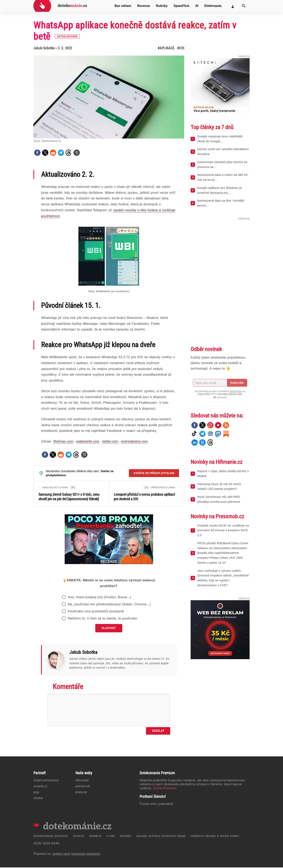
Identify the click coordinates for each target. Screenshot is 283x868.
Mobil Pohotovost (46, 781)
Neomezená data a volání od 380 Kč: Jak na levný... (223, 177)
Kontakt (126, 836)
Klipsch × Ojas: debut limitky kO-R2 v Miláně (223, 473)
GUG (36, 793)
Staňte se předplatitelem (154, 473)
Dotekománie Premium (51, 836)
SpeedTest (181, 6)
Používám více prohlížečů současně (96, 612)
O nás (111, 836)
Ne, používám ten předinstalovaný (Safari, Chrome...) (109, 605)
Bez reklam (123, 6)
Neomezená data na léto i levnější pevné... (221, 203)
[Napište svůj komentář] (109, 711)
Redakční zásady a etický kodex (215, 836)
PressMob (83, 787)
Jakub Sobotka (44, 48)
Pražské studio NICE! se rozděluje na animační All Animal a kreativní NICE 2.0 (223, 530)
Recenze (144, 6)
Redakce (95, 836)
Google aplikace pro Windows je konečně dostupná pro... (220, 190)
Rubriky (162, 6)
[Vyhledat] (244, 6)
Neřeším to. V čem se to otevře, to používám (103, 619)
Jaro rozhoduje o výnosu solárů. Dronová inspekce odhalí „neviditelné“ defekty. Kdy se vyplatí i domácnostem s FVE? (223, 578)
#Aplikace (166, 48)
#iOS (181, 48)
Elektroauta (213, 6)
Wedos (38, 799)
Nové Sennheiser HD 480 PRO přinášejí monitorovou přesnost (219, 499)
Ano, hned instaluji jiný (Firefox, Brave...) (100, 598)
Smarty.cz (40, 787)
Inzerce (79, 836)
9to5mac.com (63, 441)
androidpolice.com (135, 441)
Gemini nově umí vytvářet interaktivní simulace (223, 151)
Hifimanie (82, 781)
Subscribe (237, 383)
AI (197, 6)
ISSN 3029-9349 (46, 844)
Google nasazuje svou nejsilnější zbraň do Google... (220, 139)
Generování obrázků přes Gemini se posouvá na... (222, 164)
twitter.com (110, 441)
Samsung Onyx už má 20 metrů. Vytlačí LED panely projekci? (220, 486)
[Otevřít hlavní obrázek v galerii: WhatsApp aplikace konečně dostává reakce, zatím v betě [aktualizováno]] (109, 97)
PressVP (81, 793)
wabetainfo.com (88, 441)
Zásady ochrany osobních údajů (161, 836)
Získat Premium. (165, 789)
